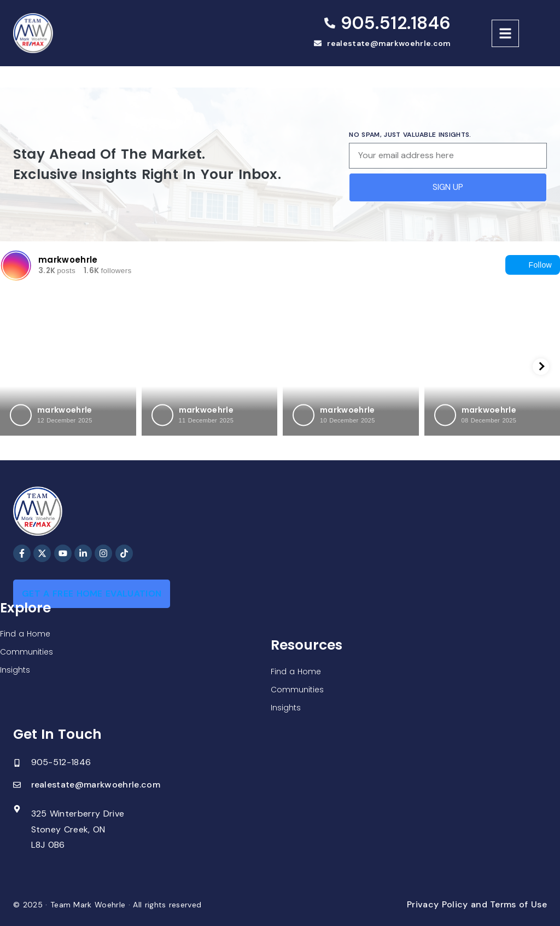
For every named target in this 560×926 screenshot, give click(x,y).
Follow (533, 265)
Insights (15, 670)
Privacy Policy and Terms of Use (477, 904)
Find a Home (25, 634)
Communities (27, 652)
